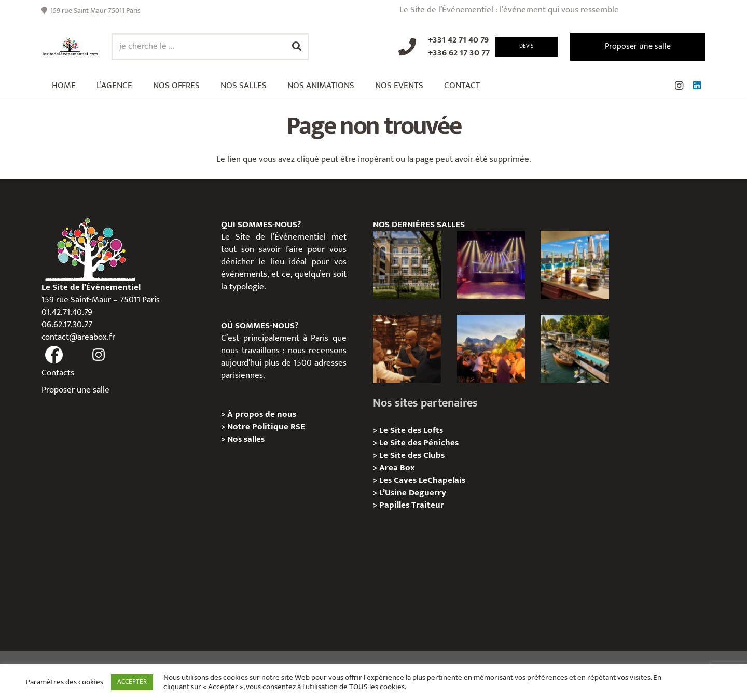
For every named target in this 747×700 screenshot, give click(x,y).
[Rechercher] (297, 47)
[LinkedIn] (697, 86)
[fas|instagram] (99, 355)
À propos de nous (262, 414)
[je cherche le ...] (210, 47)
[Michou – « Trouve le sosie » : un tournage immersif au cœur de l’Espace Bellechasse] (407, 349)
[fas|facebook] (54, 355)
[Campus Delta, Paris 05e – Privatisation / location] (407, 265)
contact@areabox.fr (78, 337)
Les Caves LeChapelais (422, 480)
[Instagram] (679, 86)
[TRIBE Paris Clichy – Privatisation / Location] (575, 265)
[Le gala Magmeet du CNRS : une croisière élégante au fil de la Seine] (491, 349)
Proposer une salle (75, 390)
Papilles (395, 505)
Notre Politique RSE (266, 427)
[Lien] (70, 47)
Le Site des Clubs (412, 455)
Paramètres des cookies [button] (65, 682)
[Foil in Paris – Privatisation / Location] (575, 349)
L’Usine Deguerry (413, 493)
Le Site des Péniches (419, 443)
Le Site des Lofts (411, 430)
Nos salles (246, 439)
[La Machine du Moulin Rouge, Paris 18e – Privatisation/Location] (491, 265)
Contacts (58, 373)
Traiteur (428, 505)
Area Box (397, 468)
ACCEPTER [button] (132, 682)
